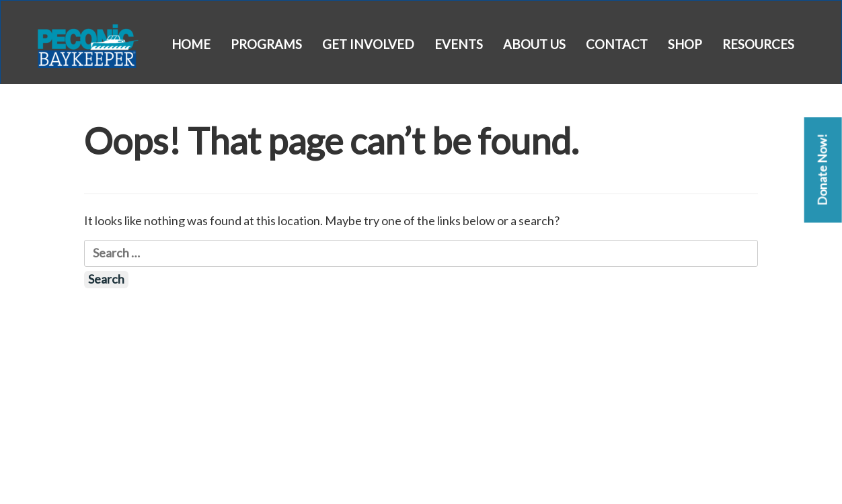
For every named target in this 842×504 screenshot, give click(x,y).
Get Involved (368, 44)
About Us (534, 44)
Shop (685, 44)
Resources (758, 44)
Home (191, 44)
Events (459, 44)
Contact (617, 44)
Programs (266, 44)
